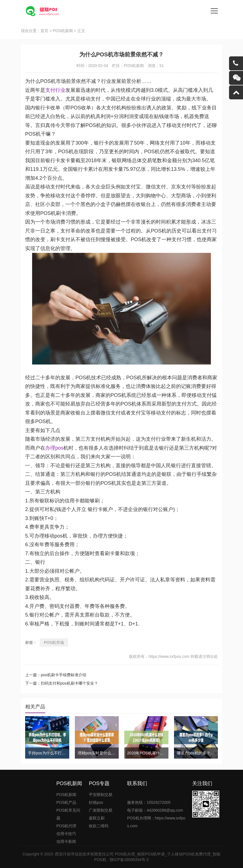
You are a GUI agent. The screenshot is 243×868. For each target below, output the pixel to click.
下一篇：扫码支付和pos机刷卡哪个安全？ (62, 683)
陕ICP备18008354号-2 (129, 860)
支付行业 (55, 90)
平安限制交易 (101, 795)
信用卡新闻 (66, 841)
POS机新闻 (63, 31)
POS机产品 (66, 802)
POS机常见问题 (68, 814)
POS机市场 (54, 642)
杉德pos (96, 802)
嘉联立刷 (97, 818)
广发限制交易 (101, 810)
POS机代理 (66, 826)
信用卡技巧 (66, 834)
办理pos (54, 448)
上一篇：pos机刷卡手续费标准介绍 (56, 675)
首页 (44, 31)
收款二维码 (99, 826)
